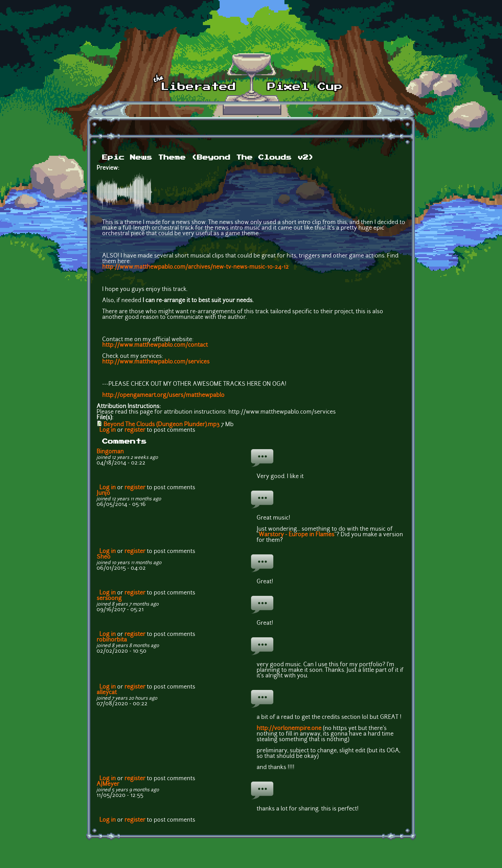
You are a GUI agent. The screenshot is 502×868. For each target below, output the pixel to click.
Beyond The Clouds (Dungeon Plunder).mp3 (162, 425)
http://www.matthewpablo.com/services (156, 362)
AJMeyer (108, 784)
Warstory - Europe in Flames (296, 535)
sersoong (109, 599)
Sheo (104, 557)
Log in (108, 430)
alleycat (107, 693)
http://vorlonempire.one (289, 729)
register (135, 430)
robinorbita (112, 640)
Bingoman (110, 452)
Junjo (103, 493)
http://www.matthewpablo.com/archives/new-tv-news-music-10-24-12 (195, 267)
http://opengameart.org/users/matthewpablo (163, 395)
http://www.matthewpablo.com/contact (155, 345)
